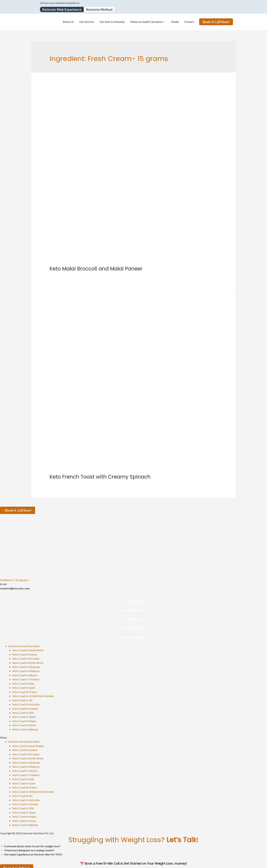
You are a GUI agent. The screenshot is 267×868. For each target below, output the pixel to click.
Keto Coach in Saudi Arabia (28, 650)
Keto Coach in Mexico (25, 674)
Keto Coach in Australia (26, 703)
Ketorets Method (101, 10)
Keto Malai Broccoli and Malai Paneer (96, 269)
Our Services (87, 22)
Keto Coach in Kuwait (25, 654)
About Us (68, 22)
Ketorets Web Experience (62, 10)
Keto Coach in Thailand (26, 678)
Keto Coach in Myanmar (26, 666)
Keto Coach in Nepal (24, 719)
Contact (189, 22)
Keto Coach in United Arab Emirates (33, 695)
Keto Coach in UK (23, 699)
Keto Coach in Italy (23, 682)
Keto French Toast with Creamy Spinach (100, 477)
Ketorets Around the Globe (24, 646)
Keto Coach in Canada (25, 707)
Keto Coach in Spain (24, 687)
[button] (133, 736)
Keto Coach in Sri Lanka (26, 658)
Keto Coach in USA (23, 711)
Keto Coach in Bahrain (25, 727)
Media (175, 22)
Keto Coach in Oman (24, 723)
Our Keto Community (112, 22)
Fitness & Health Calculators (147, 22)
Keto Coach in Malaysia (26, 670)
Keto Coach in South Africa (28, 662)
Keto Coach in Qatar (24, 715)
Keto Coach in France (25, 691)
